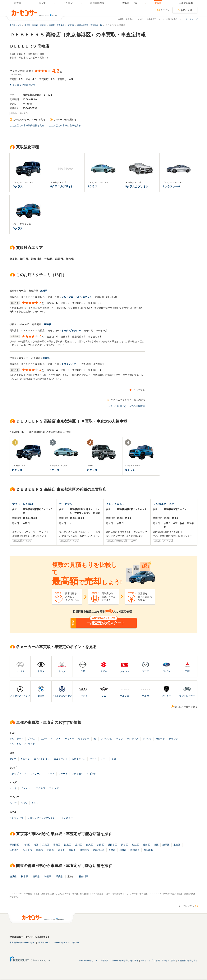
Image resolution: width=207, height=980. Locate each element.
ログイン (165, 10)
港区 (36, 845)
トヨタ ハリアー (70, 364)
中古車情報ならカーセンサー (22, 943)
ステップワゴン (18, 774)
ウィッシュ (106, 739)
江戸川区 (14, 850)
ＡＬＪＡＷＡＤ (115, 504)
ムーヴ (13, 803)
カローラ (160, 739)
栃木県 (25, 877)
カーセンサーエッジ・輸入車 (67, 943)
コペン (24, 803)
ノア (58, 739)
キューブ (25, 759)
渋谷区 (125, 845)
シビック (92, 774)
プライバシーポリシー (88, 961)
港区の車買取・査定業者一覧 (90, 25)
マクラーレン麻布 (23, 504)
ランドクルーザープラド (22, 744)
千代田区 (14, 845)
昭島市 (50, 850)
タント (35, 803)
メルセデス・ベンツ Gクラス (77, 297)
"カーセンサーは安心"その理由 (125, 961)
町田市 (72, 850)
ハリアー (69, 739)
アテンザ (54, 788)
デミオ (13, 788)
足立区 (177, 845)
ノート (104, 759)
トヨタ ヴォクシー (71, 331)
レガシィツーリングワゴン (41, 818)
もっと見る (139, 390)
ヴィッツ (147, 739)
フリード (63, 774)
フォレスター (66, 818)
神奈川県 (84, 877)
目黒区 (90, 845)
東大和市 (84, 850)
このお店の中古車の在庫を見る (65, 126)
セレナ (13, 759)
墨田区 (57, 845)
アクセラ (41, 788)
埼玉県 (48, 877)
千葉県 (59, 877)
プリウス (32, 739)
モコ (114, 759)
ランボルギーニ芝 (164, 504)
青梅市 (39, 850)
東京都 (47, 324)
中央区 (26, 845)
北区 (156, 845)
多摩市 (112, 850)
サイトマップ (192, 19)
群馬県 (36, 877)
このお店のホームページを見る (29, 120)
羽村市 (123, 850)
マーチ (93, 759)
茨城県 (44, 291)
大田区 (100, 845)
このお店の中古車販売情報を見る (27, 126)
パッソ (119, 739)
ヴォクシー (84, 739)
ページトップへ (186, 906)
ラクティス (133, 739)
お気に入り (186, 10)
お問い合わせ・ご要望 (165, 961)
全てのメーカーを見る (186, 707)
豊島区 (146, 845)
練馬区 (166, 845)
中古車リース (44, 943)
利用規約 (104, 961)
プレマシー (26, 788)
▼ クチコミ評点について (23, 85)
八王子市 (27, 850)
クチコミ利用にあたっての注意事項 (126, 406)
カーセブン (66, 504)
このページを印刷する (65, 120)
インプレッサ (16, 818)
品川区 (79, 845)
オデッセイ (77, 774)
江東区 (68, 845)
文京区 (46, 845)
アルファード (16, 739)
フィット (50, 774)
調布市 (61, 850)
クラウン (173, 739)
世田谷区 (113, 845)
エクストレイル (42, 759)
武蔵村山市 (99, 850)
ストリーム (35, 774)
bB (95, 739)
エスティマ (46, 739)
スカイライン (79, 759)
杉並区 (136, 845)
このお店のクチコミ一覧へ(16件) (128, 400)
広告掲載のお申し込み (188, 961)
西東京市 (135, 850)
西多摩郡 (148, 850)
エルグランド (61, 759)
